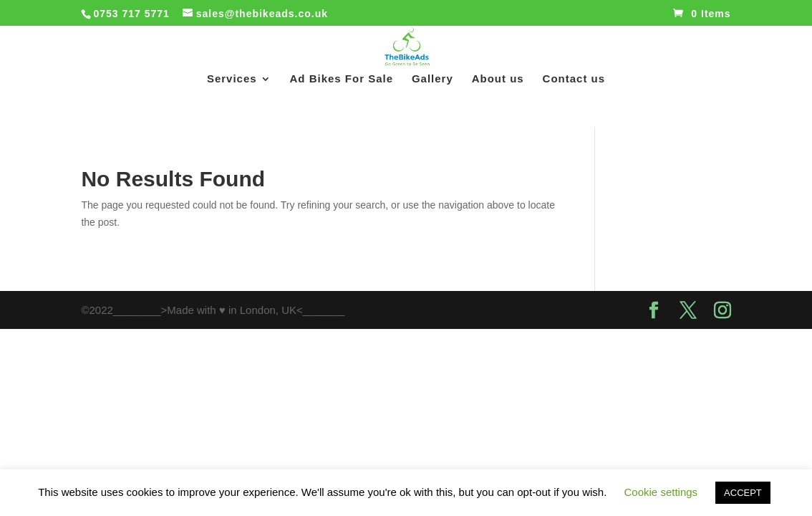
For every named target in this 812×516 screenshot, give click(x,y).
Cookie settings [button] (661, 492)
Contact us (574, 79)
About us (498, 79)
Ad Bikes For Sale (342, 79)
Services (232, 79)
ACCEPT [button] (743, 493)
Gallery (432, 79)
